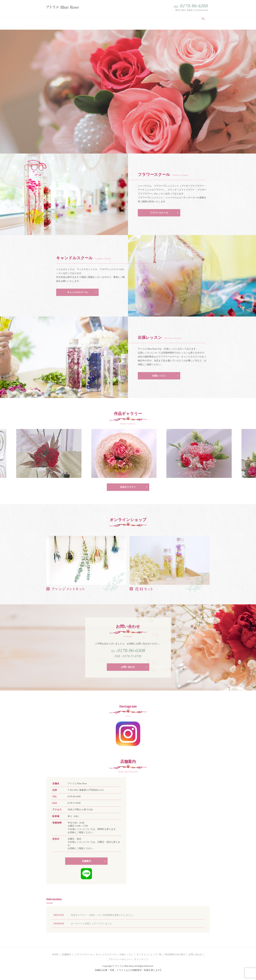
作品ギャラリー (152, 21)
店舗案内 (64, 21)
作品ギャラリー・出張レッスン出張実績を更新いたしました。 (103, 917)
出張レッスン (132, 21)
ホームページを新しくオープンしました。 (93, 925)
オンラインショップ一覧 (180, 21)
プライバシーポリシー (120, 961)
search (205, 23)
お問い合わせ (128, 669)
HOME (52, 21)
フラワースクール (82, 21)
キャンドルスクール (109, 21)
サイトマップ (141, 961)
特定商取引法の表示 (175, 957)
